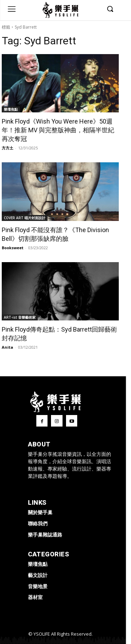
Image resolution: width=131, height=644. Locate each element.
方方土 (8, 148)
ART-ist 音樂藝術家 (20, 317)
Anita (8, 347)
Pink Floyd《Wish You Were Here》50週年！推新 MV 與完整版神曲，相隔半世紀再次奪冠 (58, 130)
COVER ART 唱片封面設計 (25, 218)
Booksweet (13, 248)
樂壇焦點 (11, 109)
